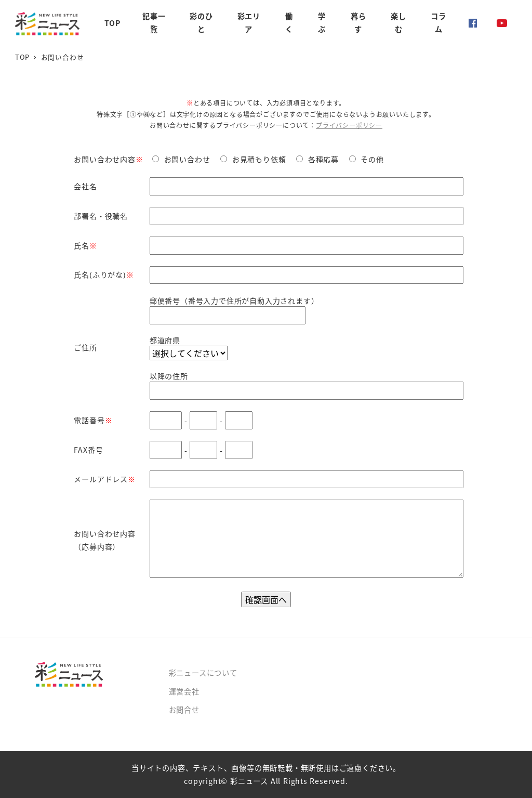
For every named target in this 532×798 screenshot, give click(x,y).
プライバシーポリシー (349, 125)
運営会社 (184, 691)
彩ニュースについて (203, 673)
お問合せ (184, 710)
